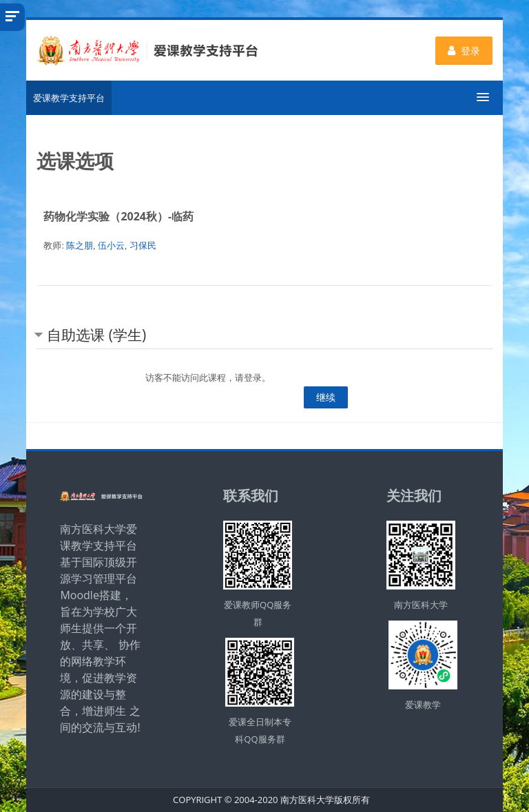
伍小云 (111, 245)
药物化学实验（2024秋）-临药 (118, 216)
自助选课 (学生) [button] (96, 335)
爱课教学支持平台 (69, 98)
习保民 (143, 245)
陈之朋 (80, 245)
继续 (326, 397)
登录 (464, 51)
